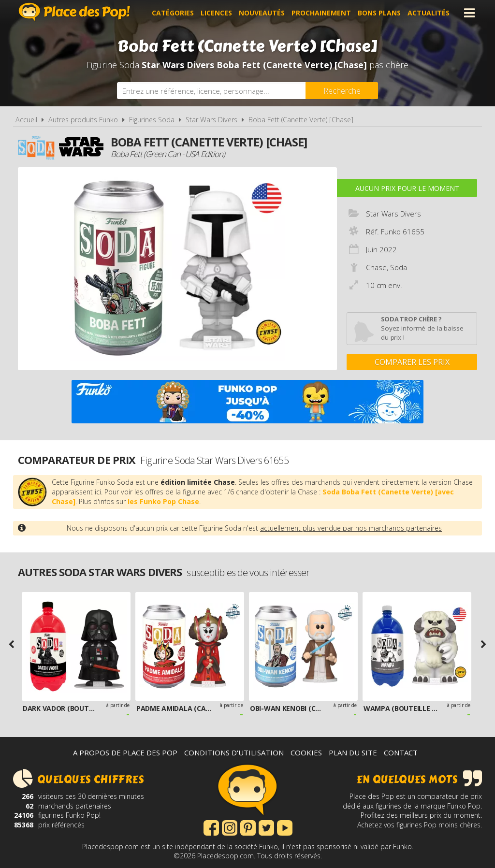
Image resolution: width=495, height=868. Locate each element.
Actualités (429, 13)
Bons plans (379, 13)
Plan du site (353, 752)
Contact (401, 752)
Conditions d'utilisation (234, 752)
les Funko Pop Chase (163, 501)
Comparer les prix (412, 362)
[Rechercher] (342, 91)
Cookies (306, 752)
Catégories (173, 13)
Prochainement (321, 13)
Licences (216, 13)
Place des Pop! (74, 12)
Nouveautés (262, 13)
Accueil (26, 120)
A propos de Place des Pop (125, 752)
